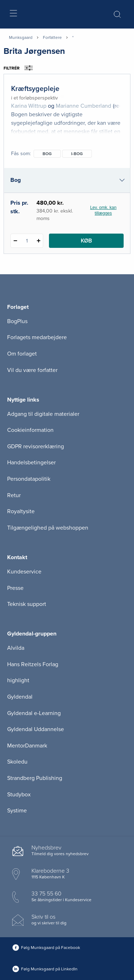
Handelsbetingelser (31, 463)
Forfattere (52, 37)
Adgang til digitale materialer (43, 414)
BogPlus (17, 321)
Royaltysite (21, 511)
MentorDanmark (27, 746)
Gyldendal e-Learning (34, 713)
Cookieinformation (30, 430)
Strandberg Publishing (35, 778)
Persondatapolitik (29, 479)
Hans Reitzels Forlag (33, 664)
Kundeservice (24, 572)
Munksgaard (21, 37)
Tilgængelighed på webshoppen (48, 528)
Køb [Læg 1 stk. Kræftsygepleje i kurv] (86, 241)
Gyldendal (20, 697)
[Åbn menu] (13, 14)
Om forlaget (22, 354)
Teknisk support (27, 604)
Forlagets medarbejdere (37, 337)
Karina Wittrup (29, 106)
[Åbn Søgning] (117, 14)
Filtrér (21, 68)
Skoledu (17, 762)
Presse (15, 588)
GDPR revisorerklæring (36, 446)
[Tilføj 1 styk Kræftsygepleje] (38, 241)
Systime (17, 811)
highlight (18, 680)
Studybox (19, 795)
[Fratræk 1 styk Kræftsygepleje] (15, 241)
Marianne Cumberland (83, 106)
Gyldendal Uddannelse (36, 729)
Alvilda (16, 648)
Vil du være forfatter (32, 370)
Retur (14, 495)
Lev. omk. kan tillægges (103, 210)
